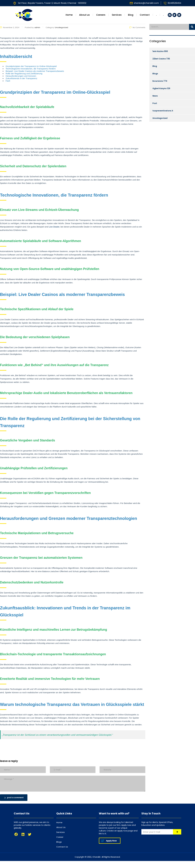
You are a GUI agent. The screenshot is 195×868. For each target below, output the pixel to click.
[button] (110, 841)
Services (117, 15)
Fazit (8, 81)
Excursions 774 (160, 81)
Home (69, 15)
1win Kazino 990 (160, 51)
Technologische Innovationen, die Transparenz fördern (31, 69)
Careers (101, 15)
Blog (131, 15)
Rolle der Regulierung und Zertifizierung (24, 74)
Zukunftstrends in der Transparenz (21, 78)
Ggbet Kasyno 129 (161, 88)
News (155, 96)
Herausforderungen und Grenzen (21, 76)
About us (84, 15)
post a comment (14, 798)
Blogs (155, 74)
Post (155, 103)
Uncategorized (160, 118)
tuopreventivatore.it (163, 111)
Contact (145, 15)
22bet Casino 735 (161, 59)
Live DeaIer (54, 227)
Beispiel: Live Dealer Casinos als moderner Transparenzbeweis (35, 71)
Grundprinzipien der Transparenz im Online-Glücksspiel (31, 66)
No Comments (137, 27)
